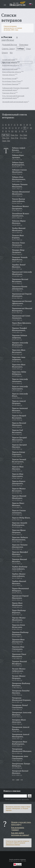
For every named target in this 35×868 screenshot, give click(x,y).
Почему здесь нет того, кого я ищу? (21, 823)
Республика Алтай (9, 78)
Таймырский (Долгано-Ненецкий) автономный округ (16, 89)
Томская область (9, 93)
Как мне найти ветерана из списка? (20, 834)
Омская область (8, 75)
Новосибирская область (12, 72)
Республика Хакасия (10, 84)
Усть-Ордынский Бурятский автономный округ (13, 97)
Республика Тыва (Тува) (12, 81)
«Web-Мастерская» (15, 861)
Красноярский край (10, 69)
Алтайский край (8, 60)
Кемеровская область (11, 65)
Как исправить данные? (18, 829)
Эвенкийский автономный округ (15, 102)
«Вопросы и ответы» (13, 845)
